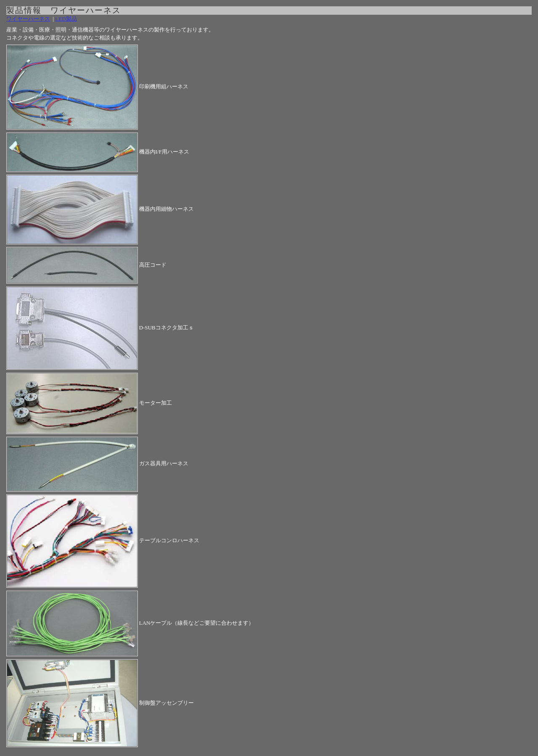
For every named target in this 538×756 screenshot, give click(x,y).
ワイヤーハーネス (28, 19)
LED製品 (66, 19)
